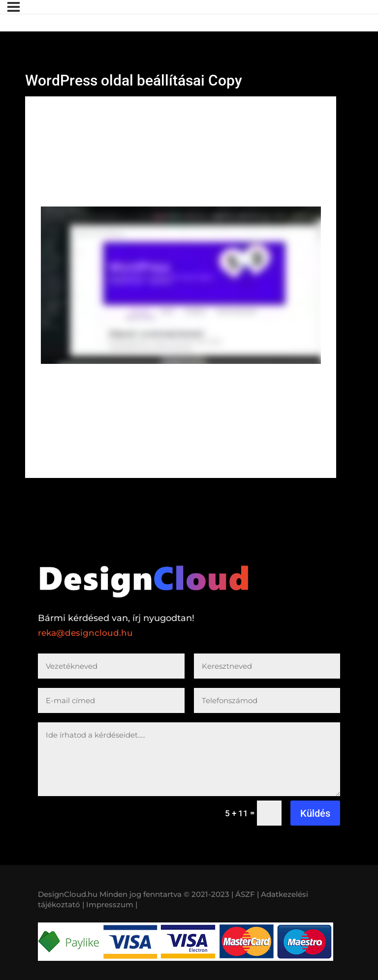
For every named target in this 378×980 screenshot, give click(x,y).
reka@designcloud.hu (85, 633)
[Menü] (14, 7)
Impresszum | (112, 905)
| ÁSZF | (245, 894)
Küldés (315, 813)
